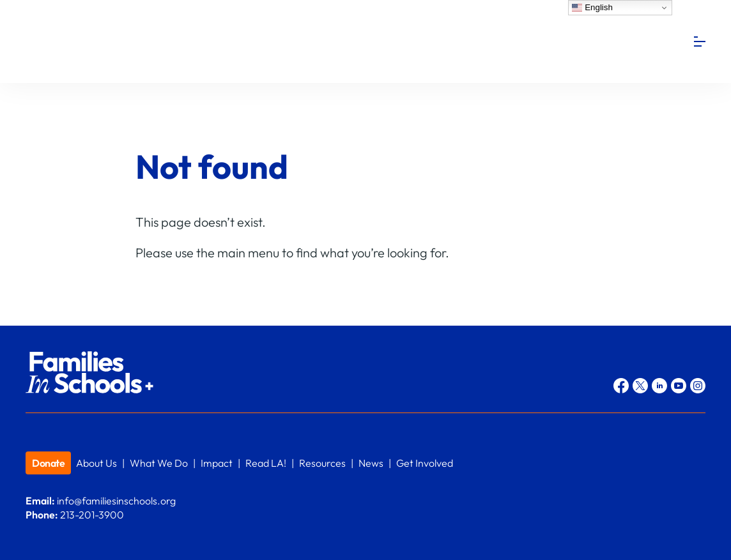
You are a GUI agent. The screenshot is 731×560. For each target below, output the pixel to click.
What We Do (159, 463)
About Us (96, 463)
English (592, 8)
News (371, 463)
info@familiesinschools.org (116, 501)
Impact (217, 463)
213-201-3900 (92, 515)
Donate (48, 463)
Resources (322, 463)
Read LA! (266, 463)
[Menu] (700, 42)
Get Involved (425, 463)
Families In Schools (121, 42)
